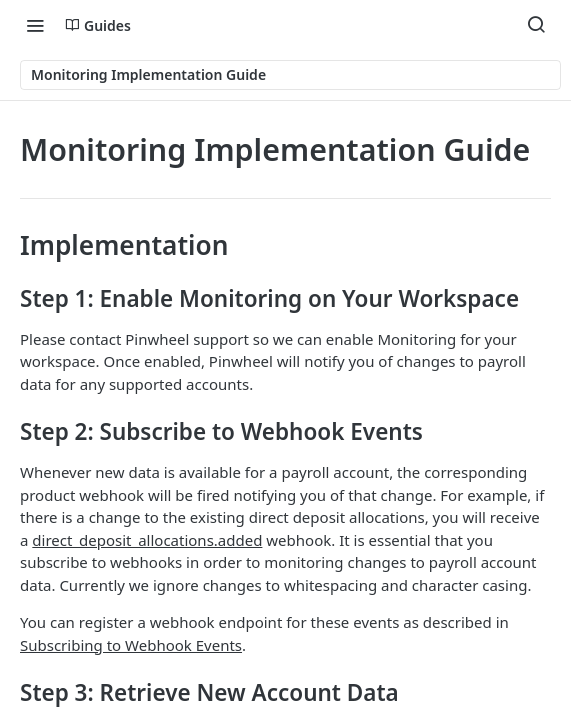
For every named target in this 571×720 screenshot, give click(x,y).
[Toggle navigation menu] (35, 25)
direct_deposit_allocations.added (147, 540)
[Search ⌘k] (536, 25)
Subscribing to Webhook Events (131, 645)
